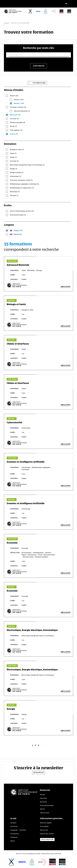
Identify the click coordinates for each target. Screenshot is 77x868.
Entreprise (14, 838)
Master (43, 795)
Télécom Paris (45, 813)
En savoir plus (39, 773)
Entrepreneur (15, 834)
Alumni (13, 841)
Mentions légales (46, 823)
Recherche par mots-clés (39, 48)
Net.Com (54, 854)
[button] (67, 4)
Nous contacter (47, 840)
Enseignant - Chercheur (18, 830)
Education (43, 798)
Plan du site (44, 830)
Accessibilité (44, 827)
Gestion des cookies (47, 834)
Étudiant (13, 823)
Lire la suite (65, 287)
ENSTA (42, 809)
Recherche (44, 802)
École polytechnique (47, 806)
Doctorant (14, 827)
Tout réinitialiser (39, 83)
